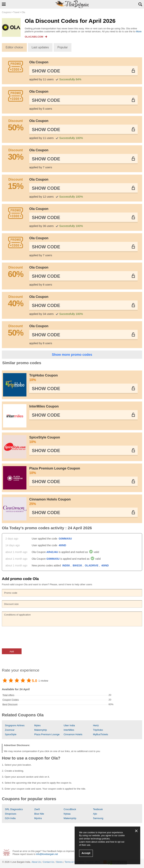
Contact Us (48, 862)
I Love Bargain (17, 862)
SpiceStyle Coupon (83, 440)
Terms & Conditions (74, 862)
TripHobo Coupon (83, 378)
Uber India (69, 725)
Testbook (98, 809)
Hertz (96, 725)
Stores (59, 862)
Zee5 (37, 809)
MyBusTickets (100, 734)
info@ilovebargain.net (47, 854)
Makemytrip (41, 730)
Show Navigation (4, 4)
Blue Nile (39, 814)
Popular (63, 47)
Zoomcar (10, 730)
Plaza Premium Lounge (47, 734)
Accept (86, 853)
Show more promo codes (72, 355)
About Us (36, 862)
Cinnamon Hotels (73, 734)
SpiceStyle (11, 734)
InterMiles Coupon (44, 406)
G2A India (10, 818)
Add (12, 651)
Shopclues (11, 814)
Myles (37, 725)
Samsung (98, 818)
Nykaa (67, 814)
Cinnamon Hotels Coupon (83, 502)
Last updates (40, 47)
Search (140, 4)
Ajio (95, 814)
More (139, 31)
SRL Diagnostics (14, 809)
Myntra (38, 818)
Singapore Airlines (15, 725)
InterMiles (69, 730)
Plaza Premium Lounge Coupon (83, 471)
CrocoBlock (70, 809)
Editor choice (14, 47)
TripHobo (98, 730)
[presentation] (30, 637)
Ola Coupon (39, 62)
